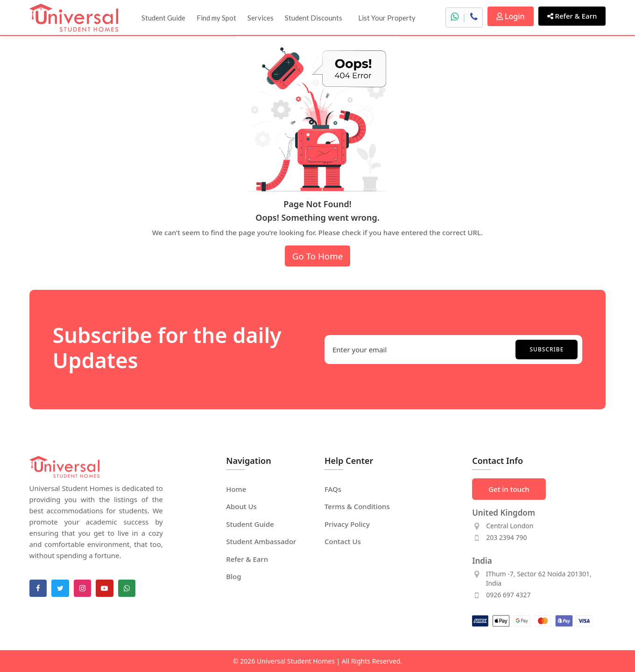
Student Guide (163, 18)
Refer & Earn (572, 16)
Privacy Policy (347, 524)
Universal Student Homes (296, 661)
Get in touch (509, 489)
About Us (241, 506)
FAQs (333, 489)
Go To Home (318, 256)
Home (236, 489)
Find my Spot (216, 18)
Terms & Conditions (357, 506)
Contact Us (343, 541)
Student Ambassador (261, 541)
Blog (233, 576)
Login (511, 16)
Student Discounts (314, 18)
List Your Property (387, 18)
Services (261, 18)
